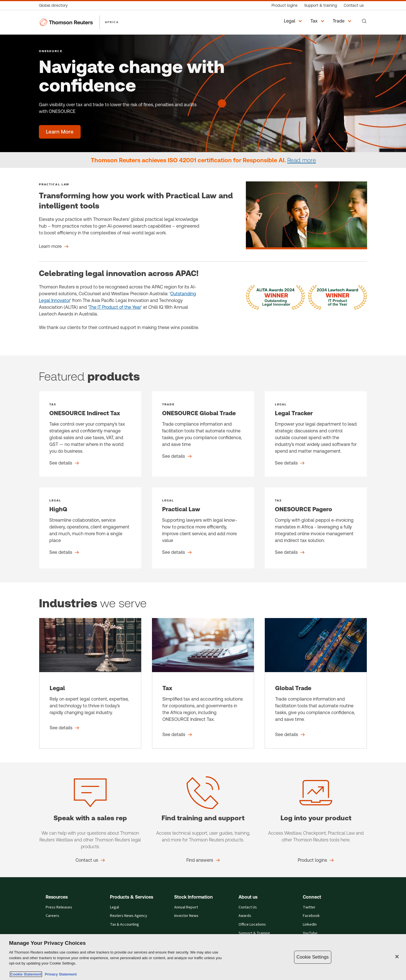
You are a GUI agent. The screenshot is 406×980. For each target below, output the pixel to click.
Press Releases (59, 907)
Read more (302, 160)
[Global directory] (55, 5)
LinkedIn (310, 925)
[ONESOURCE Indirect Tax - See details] (90, 434)
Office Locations (252, 925)
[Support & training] (321, 5)
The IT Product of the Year (115, 307)
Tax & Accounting (124, 925)
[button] (294, 21)
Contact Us (248, 907)
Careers (52, 916)
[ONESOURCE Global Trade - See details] (203, 434)
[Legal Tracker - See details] (316, 434)
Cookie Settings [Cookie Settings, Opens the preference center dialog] (313, 957)
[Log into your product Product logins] (316, 860)
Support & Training (254, 933)
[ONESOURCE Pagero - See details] (316, 528)
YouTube (310, 933)
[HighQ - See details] (90, 528)
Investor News (186, 916)
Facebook (311, 916)
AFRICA (112, 22)
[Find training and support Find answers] (203, 860)
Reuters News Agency (129, 916)
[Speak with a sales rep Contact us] (90, 860)
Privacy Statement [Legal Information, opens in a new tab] (60, 974)
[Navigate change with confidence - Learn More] (60, 132)
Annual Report (186, 907)
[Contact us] (354, 5)
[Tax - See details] (203, 683)
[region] (203, 957)
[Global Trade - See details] (316, 683)
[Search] (364, 21)
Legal (114, 907)
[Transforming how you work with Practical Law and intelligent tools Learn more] (54, 246)
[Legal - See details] (90, 683)
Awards (245, 916)
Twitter (309, 907)
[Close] (397, 957)
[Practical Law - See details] (203, 528)
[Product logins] (284, 5)
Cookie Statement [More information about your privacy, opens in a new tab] (26, 974)
